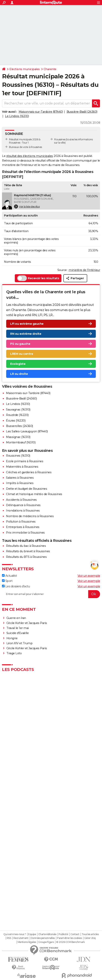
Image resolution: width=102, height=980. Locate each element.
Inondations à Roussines (23, 511)
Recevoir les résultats (38, 278)
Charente (50, 69)
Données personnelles (43, 938)
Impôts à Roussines (20, 483)
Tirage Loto (14, 653)
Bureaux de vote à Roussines (25, 147)
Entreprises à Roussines (23, 527)
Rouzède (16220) (17, 415)
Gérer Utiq (90, 938)
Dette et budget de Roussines (26, 489)
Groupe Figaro (46, 942)
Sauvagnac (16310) (18, 410)
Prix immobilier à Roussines (25, 533)
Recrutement (21, 938)
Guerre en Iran (16, 618)
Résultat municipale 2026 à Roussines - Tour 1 (25, 141)
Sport (7, 581)
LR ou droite (19, 374)
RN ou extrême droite (26, 334)
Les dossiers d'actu (16, 586)
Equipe (32, 934)
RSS (9, 938)
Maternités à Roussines (22, 467)
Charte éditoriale (47, 934)
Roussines (60, 139)
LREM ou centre (22, 354)
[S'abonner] (51, 594)
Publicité (63, 934)
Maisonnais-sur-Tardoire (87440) (41, 112)
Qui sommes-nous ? (15, 934)
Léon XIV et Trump (19, 643)
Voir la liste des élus (27, 206)
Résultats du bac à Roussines (26, 546)
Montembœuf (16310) (21, 442)
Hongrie (12, 638)
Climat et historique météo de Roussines (34, 494)
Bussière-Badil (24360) (82, 112)
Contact (75, 934)
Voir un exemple (89, 576)
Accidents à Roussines (21, 500)
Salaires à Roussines (20, 478)
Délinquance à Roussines (23, 505)
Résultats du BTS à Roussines (26, 557)
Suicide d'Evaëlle (18, 633)
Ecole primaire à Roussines (25, 461)
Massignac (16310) (18, 437)
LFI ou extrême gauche (27, 324)
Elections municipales (25, 69)
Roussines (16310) (18, 456)
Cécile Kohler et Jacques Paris (27, 623)
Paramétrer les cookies (69, 938)
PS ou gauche (20, 344)
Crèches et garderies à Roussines (29, 472)
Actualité (9, 576)
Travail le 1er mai (18, 628)
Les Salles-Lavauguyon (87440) (27, 431)
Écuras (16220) (16, 421)
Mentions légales (27, 942)
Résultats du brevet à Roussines (28, 551)
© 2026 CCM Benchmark (70, 942)
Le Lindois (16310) (17, 116)
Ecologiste (18, 364)
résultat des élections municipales (30, 156)
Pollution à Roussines (21, 522)
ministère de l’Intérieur (84, 270)
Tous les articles (90, 934)
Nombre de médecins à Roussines (30, 516)
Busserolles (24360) (19, 426)
